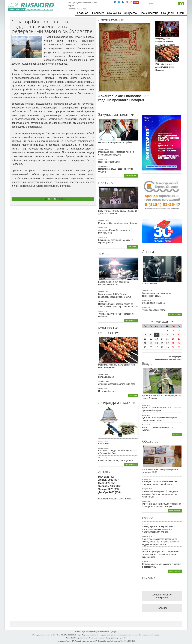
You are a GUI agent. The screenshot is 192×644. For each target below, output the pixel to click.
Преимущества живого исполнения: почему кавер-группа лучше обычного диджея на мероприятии (160, 542)
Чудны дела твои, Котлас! (155, 310)
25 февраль (102, 166)
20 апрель (145, 479)
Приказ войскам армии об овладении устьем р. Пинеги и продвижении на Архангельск (160, 494)
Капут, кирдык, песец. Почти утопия (115, 460)
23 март (101, 228)
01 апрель (101, 382)
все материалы (131, 176)
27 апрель (145, 562)
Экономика (114, 13)
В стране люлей (106, 377)
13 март (145, 308)
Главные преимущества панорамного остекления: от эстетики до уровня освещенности (160, 554)
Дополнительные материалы (162, 596)
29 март (145, 501)
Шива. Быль (104, 444)
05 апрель (145, 489)
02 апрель (101, 448)
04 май (144, 524)
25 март (101, 159)
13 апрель (101, 292)
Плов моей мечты (107, 391)
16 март (101, 458)
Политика (98, 13)
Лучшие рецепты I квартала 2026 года (117, 384)
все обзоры (133, 247)
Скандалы (168, 13)
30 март (101, 311)
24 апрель (101, 441)
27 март (101, 389)
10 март (101, 238)
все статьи (133, 395)
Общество (130, 13)
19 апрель (101, 221)
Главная (83, 13)
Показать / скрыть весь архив (115, 499)
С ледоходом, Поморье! (154, 303)
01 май (144, 425)
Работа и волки (149, 284)
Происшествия (149, 13)
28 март (145, 301)
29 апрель (145, 537)
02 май (144, 415)
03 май (144, 405)
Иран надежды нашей (109, 162)
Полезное (162, 608)
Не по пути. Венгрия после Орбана (115, 142)
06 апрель (101, 150)
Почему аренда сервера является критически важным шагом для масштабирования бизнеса (159, 529)
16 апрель (101, 375)
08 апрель (101, 302)
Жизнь (181, 13)
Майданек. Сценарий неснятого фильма (118, 223)
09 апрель (145, 291)
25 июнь (44, 199)
